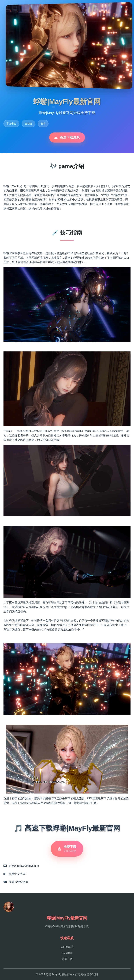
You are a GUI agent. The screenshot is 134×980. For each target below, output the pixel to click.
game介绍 (67, 947)
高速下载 (67, 959)
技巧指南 (67, 953)
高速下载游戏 (67, 138)
